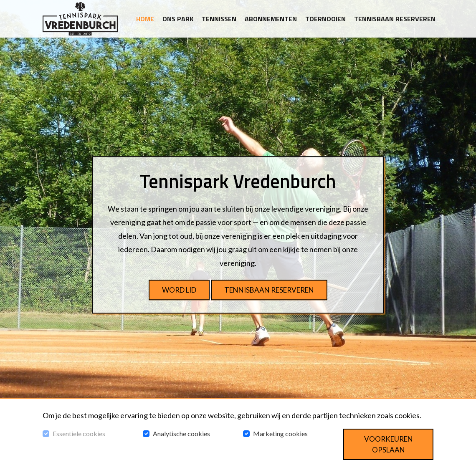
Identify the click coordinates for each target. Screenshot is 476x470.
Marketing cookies (280, 433)
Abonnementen (271, 19)
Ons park (178, 19)
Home (145, 19)
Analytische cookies (181, 433)
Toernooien (325, 19)
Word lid (179, 290)
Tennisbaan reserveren (395, 19)
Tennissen (219, 19)
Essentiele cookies (79, 433)
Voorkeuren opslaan (389, 444)
